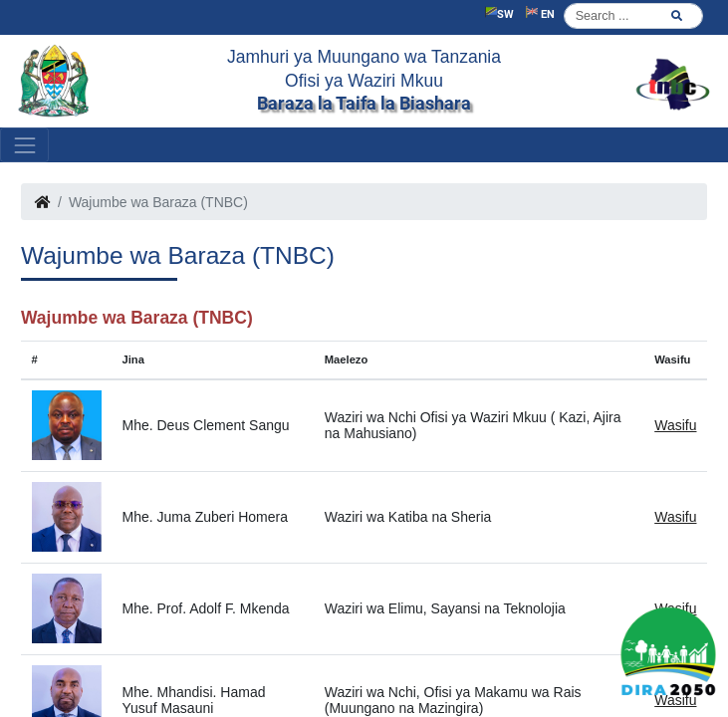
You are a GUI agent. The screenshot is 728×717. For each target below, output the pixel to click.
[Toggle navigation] (24, 145)
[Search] (633, 16)
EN (540, 13)
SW (499, 13)
